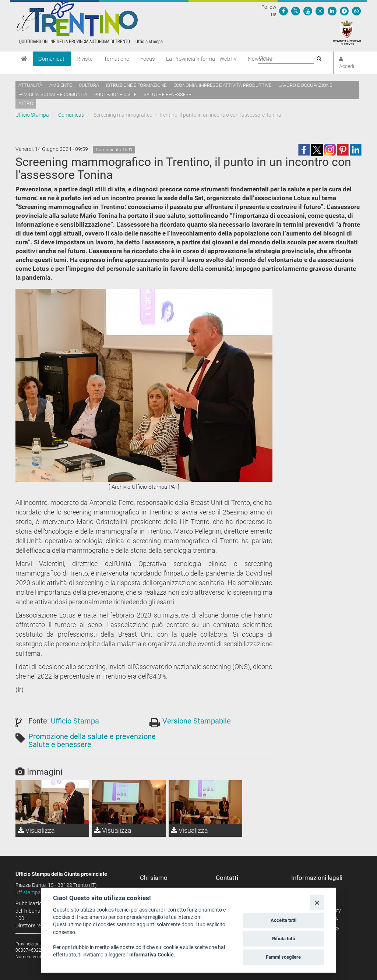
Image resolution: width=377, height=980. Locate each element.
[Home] (24, 59)
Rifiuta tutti (283, 939)
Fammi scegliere (283, 957)
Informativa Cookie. (152, 955)
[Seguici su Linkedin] (332, 11)
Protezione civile (115, 94)
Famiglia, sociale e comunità (53, 94)
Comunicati (52, 59)
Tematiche (117, 59)
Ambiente (61, 85)
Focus (148, 59)
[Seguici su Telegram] (344, 11)
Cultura (89, 85)
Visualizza (36, 830)
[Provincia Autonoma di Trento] (347, 32)
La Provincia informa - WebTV (201, 59)
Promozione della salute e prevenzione (92, 736)
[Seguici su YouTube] (308, 11)
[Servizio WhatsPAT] (356, 11)
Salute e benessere (167, 94)
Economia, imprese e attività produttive (222, 85)
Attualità (30, 85)
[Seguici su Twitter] (296, 11)
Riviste (85, 59)
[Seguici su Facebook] (283, 11)
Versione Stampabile (197, 721)
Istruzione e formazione (136, 85)
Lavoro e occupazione (305, 85)
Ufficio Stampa (32, 115)
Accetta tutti (283, 920)
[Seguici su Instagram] (320, 11)
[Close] (317, 902)
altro (26, 103)
